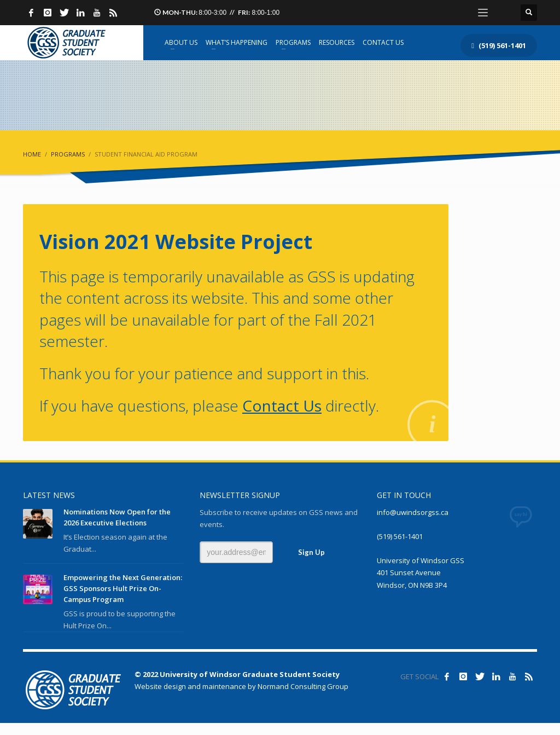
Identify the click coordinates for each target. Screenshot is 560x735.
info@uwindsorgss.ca (413, 512)
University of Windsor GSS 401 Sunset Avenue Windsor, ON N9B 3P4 (421, 572)
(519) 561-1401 (400, 536)
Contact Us (282, 406)
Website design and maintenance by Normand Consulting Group (241, 686)
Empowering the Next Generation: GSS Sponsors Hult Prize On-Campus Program (123, 588)
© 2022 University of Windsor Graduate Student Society (237, 674)
